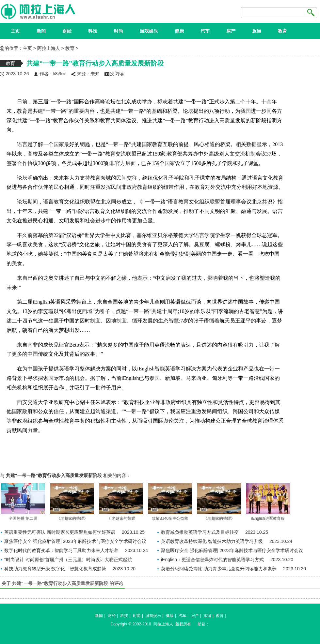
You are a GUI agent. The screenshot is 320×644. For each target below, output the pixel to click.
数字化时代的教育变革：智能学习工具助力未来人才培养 (61, 550)
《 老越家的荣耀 (121, 501)
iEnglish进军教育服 (268, 501)
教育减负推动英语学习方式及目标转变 (200, 532)
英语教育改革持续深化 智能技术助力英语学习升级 (212, 541)
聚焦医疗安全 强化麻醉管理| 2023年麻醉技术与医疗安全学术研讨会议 (75, 541)
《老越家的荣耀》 (72, 501)
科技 (93, 31)
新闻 (41, 31)
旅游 (257, 31)
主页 (15, 31)
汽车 (205, 31)
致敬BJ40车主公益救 (170, 501)
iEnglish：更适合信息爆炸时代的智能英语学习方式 (212, 560)
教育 (282, 31)
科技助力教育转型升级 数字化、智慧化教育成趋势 (55, 569)
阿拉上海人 (49, 48)
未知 (95, 74)
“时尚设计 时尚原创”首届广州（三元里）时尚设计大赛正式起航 (68, 560)
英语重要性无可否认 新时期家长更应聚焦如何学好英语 (60, 532)
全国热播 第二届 (23, 501)
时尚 (119, 31)
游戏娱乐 (149, 31)
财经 (67, 31)
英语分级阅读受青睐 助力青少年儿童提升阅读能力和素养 (219, 569)
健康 (179, 31)
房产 (231, 31)
